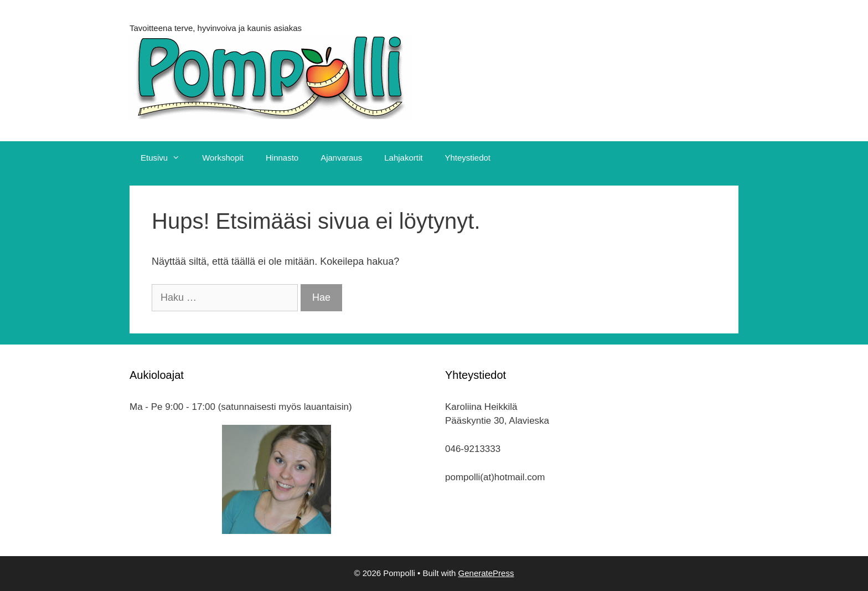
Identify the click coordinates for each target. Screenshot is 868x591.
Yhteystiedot (467, 158)
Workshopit (223, 158)
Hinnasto (282, 158)
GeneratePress (486, 573)
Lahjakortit (403, 158)
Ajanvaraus (341, 158)
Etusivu (166, 158)
